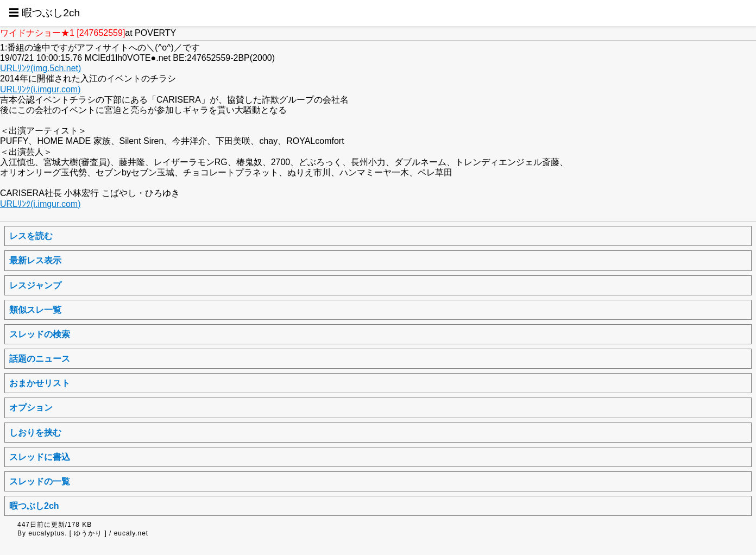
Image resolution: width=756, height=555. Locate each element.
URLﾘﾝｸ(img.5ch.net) (40, 68)
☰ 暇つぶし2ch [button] (44, 13)
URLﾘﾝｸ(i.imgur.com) (40, 89)
